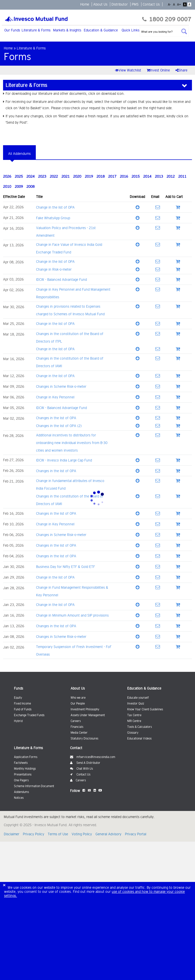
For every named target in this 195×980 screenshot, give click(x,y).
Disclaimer (12, 834)
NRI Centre (134, 721)
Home (85, 4)
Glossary (133, 733)
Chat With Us (82, 769)
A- (170, 4)
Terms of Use (58, 834)
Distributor (120, 4)
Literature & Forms (36, 30)
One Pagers (21, 780)
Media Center (79, 733)
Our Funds (12, 30)
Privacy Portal (136, 834)
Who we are (78, 698)
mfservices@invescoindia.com (93, 757)
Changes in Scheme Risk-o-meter (61, 386)
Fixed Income (22, 704)
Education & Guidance (101, 30)
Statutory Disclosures (84, 738)
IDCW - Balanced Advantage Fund (61, 280)
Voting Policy (82, 834)
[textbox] (164, 32)
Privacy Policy (34, 834)
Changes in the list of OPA (56, 418)
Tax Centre (134, 715)
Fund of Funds (23, 709)
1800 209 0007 (167, 19)
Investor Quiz (136, 704)
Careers (76, 721)
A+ (180, 4)
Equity (18, 698)
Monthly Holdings (25, 769)
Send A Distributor (85, 763)
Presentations (23, 774)
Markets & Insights (67, 30)
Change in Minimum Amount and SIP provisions (72, 615)
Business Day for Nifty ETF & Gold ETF (66, 567)
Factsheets (21, 763)
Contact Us (151, 4)
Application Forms (26, 757)
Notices (19, 798)
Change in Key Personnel (55, 397)
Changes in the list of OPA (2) (59, 426)
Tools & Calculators (140, 727)
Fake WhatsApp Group (53, 218)
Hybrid (18, 721)
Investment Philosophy (85, 709)
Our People (78, 704)
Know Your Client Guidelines (145, 709)
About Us (100, 4)
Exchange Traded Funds (29, 715)
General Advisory (109, 834)
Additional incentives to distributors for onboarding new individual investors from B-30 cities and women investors (72, 443)
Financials (77, 727)
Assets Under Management (88, 715)
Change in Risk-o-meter (54, 269)
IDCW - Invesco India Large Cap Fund (64, 460)
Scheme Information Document (34, 786)
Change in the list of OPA (55, 207)
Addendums (21, 792)
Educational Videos (139, 738)
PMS (135, 4)
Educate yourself (138, 698)
